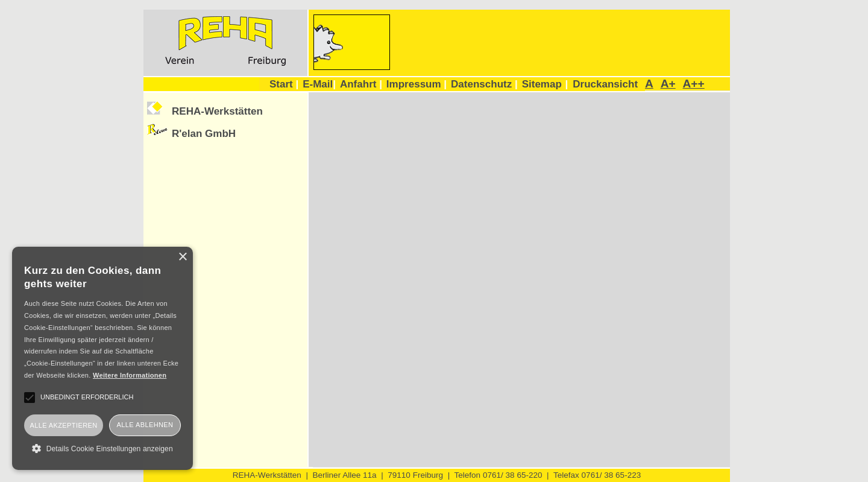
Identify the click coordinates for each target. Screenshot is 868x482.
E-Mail (319, 84)
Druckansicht (605, 84)
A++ (694, 84)
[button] (102, 448)
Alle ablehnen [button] (145, 425)
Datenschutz (484, 84)
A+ (668, 84)
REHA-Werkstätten (217, 111)
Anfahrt (361, 84)
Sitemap (542, 84)
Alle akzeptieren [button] (63, 425)
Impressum (417, 84)
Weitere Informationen (130, 375)
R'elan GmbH (204, 134)
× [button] (182, 257)
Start (284, 84)
